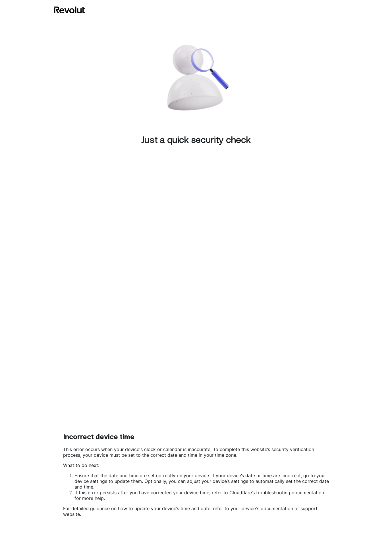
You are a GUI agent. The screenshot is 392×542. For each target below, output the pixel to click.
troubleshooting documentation (290, 493)
